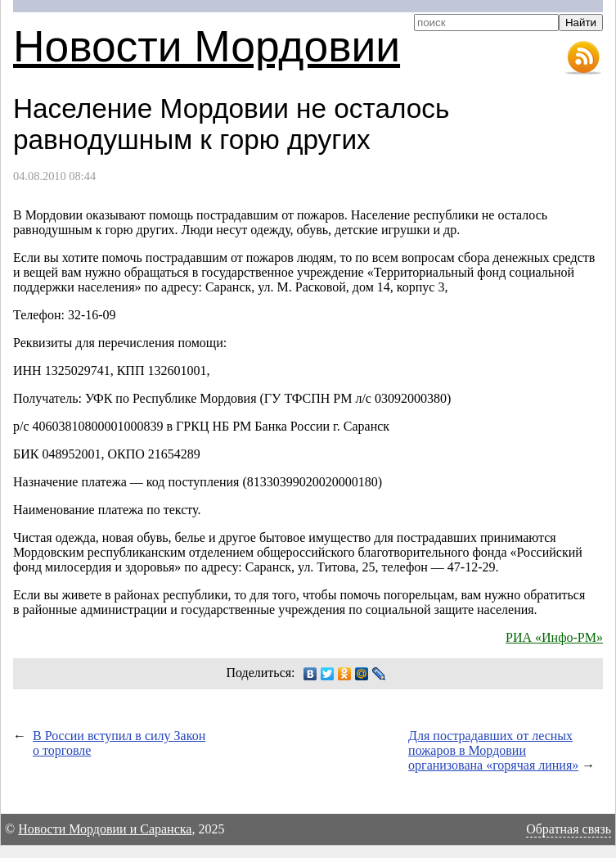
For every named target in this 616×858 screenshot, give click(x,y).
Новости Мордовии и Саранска (105, 829)
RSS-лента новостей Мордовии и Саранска (583, 58)
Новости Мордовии (207, 46)
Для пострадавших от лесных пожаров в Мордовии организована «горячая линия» (493, 750)
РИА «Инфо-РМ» (554, 637)
